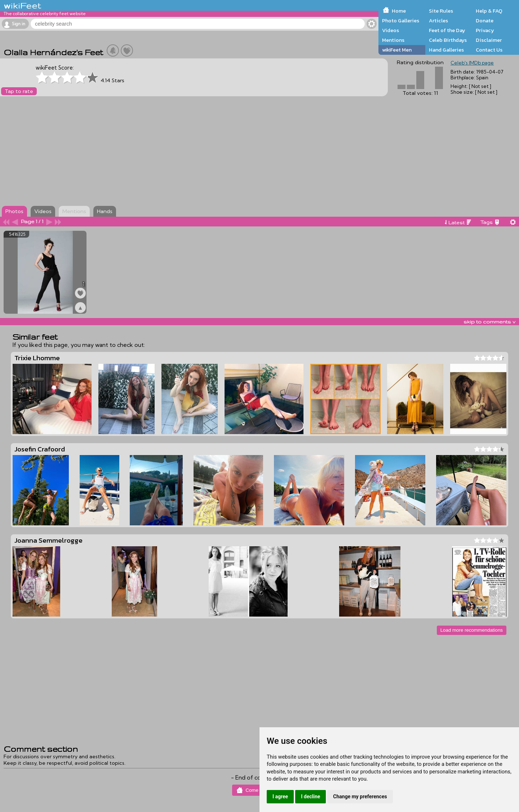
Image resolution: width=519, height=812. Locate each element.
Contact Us (489, 50)
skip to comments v (489, 322)
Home (399, 11)
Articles (438, 21)
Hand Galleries (446, 50)
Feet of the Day (447, 30)
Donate (485, 21)
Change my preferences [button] (360, 796)
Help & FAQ (489, 11)
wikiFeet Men (397, 50)
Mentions (393, 40)
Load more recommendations (472, 630)
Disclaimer (489, 40)
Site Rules (441, 11)
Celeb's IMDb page (472, 63)
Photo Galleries (401, 21)
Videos (391, 30)
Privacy (485, 30)
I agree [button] (280, 796)
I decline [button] (310, 796)
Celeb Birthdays (448, 40)
